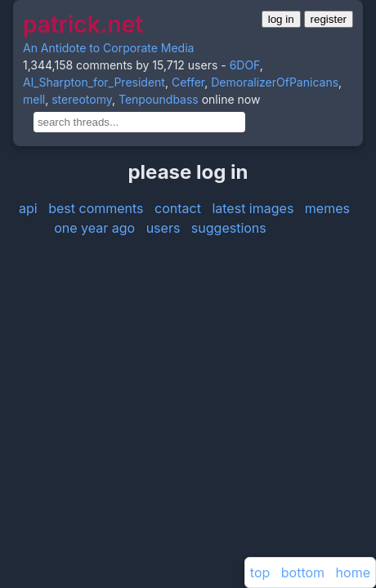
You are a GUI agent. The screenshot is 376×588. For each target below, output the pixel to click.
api (28, 208)
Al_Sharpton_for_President (94, 82)
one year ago (94, 228)
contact (178, 208)
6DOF (245, 65)
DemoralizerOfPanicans (275, 82)
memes (327, 208)
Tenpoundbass (159, 99)
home (353, 572)
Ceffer (188, 82)
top (260, 572)
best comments (96, 208)
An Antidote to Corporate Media (108, 48)
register (329, 19)
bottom (303, 572)
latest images (253, 208)
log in (281, 19)
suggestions (229, 228)
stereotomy (82, 99)
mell (34, 99)
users (163, 228)
